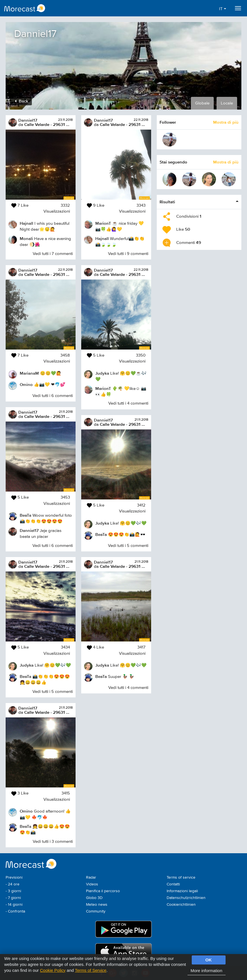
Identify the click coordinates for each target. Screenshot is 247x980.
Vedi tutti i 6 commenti (53, 396)
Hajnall (27, 223)
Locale (227, 103)
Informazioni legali (182, 891)
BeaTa (26, 515)
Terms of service (181, 878)
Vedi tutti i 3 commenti (53, 842)
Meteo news (97, 905)
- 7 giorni (13, 898)
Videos (92, 884)
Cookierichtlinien (181, 905)
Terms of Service (91, 970)
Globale (202, 103)
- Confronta (15, 911)
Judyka (27, 665)
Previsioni (14, 878)
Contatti (173, 884)
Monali (26, 238)
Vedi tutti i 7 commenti (53, 254)
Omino (26, 384)
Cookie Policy (53, 970)
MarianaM (29, 373)
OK (209, 960)
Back (22, 101)
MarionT (103, 223)
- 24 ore (13, 884)
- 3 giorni (13, 891)
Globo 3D (94, 898)
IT (223, 9)
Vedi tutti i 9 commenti (128, 254)
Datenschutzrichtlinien (186, 898)
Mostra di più (226, 122)
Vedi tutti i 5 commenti (53, 692)
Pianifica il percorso (103, 891)
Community (96, 911)
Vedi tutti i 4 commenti (128, 403)
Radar (91, 878)
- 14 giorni (14, 905)
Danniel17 (28, 120)
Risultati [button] (167, 202)
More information (207, 971)
